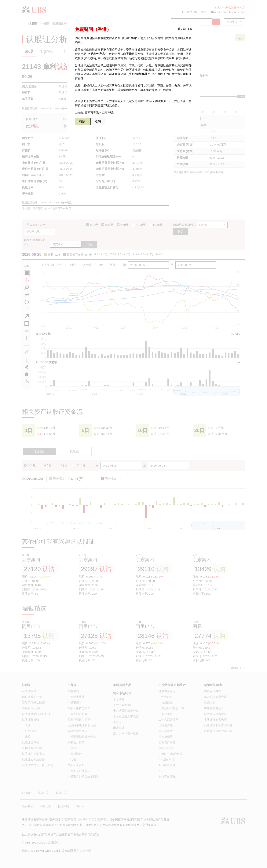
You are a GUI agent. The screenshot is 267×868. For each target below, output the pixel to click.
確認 (82, 122)
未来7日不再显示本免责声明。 (95, 113)
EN (190, 29)
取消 (98, 122)
